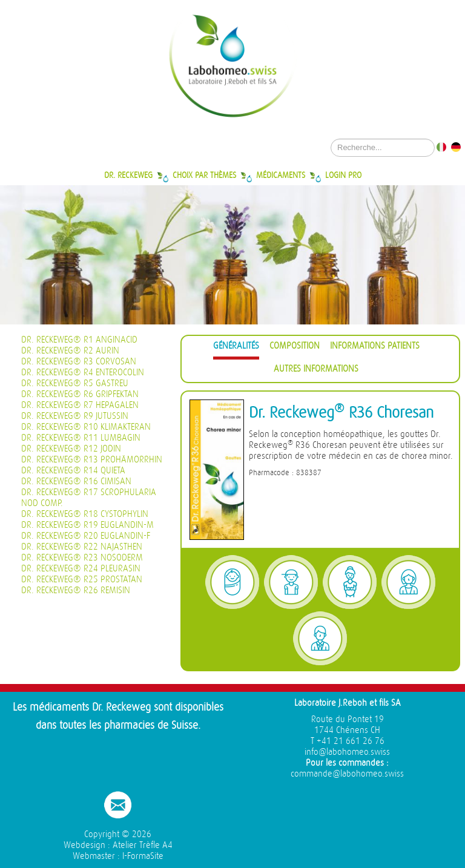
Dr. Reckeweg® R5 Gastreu (75, 383)
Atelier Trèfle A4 (143, 845)
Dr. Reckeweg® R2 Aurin (70, 351)
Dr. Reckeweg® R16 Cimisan (76, 482)
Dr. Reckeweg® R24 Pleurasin (81, 569)
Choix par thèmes (204, 175)
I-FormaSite (143, 856)
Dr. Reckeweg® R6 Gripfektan (80, 394)
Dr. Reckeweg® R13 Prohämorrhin (92, 460)
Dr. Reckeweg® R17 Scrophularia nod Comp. (89, 498)
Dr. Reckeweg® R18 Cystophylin (85, 514)
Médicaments (281, 175)
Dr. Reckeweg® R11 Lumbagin (81, 438)
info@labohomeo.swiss (347, 752)
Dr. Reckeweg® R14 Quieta (73, 471)
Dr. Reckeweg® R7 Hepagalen (80, 405)
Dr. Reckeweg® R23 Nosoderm (82, 558)
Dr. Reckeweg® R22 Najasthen (82, 547)
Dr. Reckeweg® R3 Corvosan (79, 362)
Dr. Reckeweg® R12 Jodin (71, 449)
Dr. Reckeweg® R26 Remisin (76, 590)
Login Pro (343, 175)
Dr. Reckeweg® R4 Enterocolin (83, 373)
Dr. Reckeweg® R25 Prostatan (82, 580)
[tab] (236, 348)
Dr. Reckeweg (128, 175)
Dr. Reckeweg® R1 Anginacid (79, 340)
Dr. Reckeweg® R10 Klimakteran (86, 427)
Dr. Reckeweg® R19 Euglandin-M (87, 525)
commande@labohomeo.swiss (347, 774)
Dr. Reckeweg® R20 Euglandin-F (86, 536)
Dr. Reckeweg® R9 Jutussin (75, 416)
